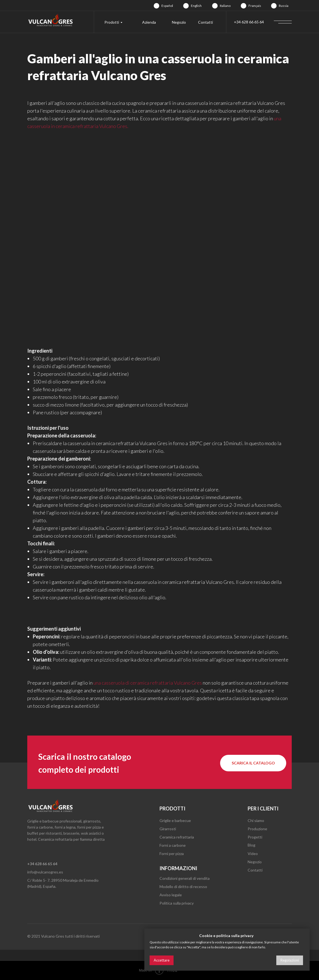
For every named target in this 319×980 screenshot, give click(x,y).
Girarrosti (168, 829)
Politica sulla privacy (177, 903)
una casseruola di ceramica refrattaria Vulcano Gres (148, 683)
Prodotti (112, 22)
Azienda (149, 22)
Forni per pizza (172, 854)
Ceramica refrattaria (177, 837)
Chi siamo (256, 820)
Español (167, 6)
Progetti (255, 837)
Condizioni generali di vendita (185, 878)
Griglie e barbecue (175, 820)
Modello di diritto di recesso (183, 887)
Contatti (206, 22)
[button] (253, 763)
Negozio (179, 22)
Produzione (257, 829)
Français (255, 6)
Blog (252, 845)
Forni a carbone (173, 845)
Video (253, 854)
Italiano (225, 6)
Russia (284, 6)
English (196, 6)
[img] (156, 6)
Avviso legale (171, 895)
